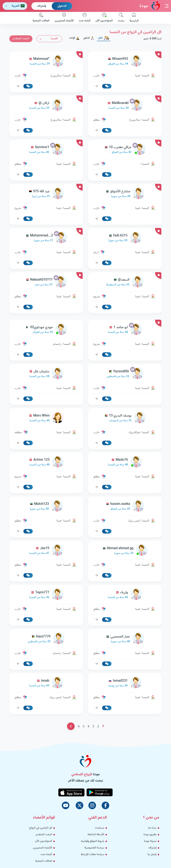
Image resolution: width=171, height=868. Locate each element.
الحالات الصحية (41, 18)
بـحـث (121, 18)
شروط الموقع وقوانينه (93, 841)
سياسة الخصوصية (94, 848)
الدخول (62, 6)
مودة (150, 6)
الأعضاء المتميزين (64, 18)
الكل (104, 38)
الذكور (89, 38)
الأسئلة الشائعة (96, 835)
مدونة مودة (150, 841)
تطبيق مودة (150, 835)
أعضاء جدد (85, 18)
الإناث (74, 38)
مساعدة (100, 828)
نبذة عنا (152, 828)
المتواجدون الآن (104, 18)
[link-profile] (125, 61)
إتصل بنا (152, 854)
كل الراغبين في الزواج (41, 828)
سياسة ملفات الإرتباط (92, 854)
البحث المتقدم (21, 39)
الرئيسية (134, 18)
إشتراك (42, 6)
